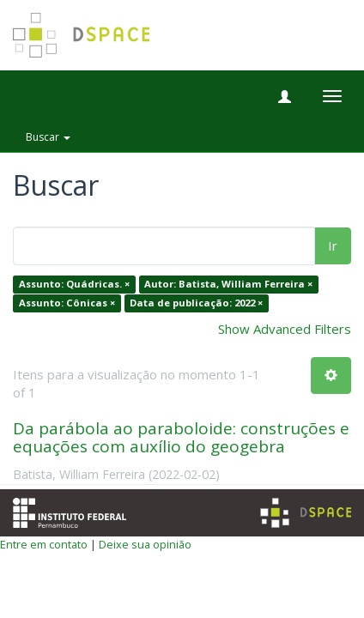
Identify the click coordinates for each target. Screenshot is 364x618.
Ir (333, 245)
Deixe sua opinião (145, 544)
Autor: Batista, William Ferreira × (228, 285)
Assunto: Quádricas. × (74, 285)
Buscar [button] (48, 137)
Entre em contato (44, 544)
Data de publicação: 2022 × (196, 303)
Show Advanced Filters (285, 329)
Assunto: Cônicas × (67, 303)
